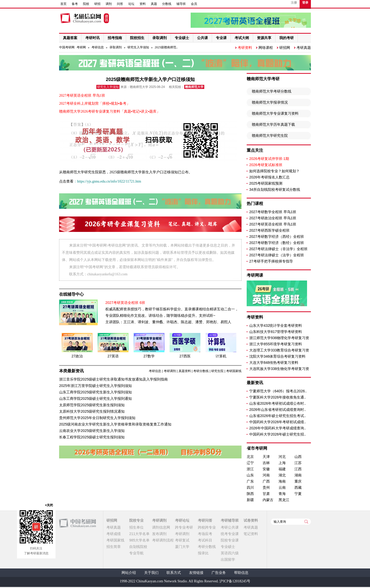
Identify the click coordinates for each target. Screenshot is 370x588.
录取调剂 (116, 47)
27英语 (113, 356)
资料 (143, 4)
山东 (250, 475)
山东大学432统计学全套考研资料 (276, 325)
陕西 (250, 494)
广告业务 (219, 573)
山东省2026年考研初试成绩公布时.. (278, 403)
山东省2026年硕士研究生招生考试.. (278, 416)
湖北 (282, 475)
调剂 (109, 4)
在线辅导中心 (71, 294)
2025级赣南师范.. (166, 47)
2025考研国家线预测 (266, 183)
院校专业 (136, 520)
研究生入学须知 (138, 47)
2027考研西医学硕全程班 (269, 230)
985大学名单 (139, 540)
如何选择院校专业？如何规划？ (274, 171)
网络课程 (266, 48)
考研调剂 (170, 371)
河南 (266, 475)
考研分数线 (201, 371)
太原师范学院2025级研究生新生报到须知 (92, 405)
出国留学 (228, 559)
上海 (282, 463)
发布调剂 (159, 534)
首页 (63, 4)
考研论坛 (182, 520)
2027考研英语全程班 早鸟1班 (273, 224)
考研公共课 (230, 527)
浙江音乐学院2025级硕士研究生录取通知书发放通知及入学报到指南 (113, 379)
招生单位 (136, 527)
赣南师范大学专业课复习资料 (275, 113)
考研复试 (182, 540)
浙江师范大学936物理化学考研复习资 (279, 338)
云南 (282, 487)
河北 (282, 457)
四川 (250, 487)
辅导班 (181, 4)
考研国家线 (234, 371)
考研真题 (304, 48)
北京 (250, 457)
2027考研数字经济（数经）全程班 (277, 243)
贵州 (266, 487)
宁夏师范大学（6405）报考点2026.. (278, 391)
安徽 (266, 469)
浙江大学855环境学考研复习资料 (276, 344)
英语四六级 (230, 553)
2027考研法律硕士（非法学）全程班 (278, 249)
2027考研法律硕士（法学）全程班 (277, 255)
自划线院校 (138, 547)
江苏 (298, 463)
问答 (120, 4)
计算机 (221, 356)
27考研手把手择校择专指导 (271, 261)
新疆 (250, 500)
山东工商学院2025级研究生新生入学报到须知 (95, 392)
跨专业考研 (184, 527)
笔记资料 (251, 534)
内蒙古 (268, 500)
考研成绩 (114, 534)
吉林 (266, 463)
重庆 (298, 481)
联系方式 (174, 573)
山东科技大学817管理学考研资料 (276, 332)
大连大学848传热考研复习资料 (274, 363)
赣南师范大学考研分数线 (272, 91)
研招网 (285, 48)
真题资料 (185, 371)
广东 (250, 481)
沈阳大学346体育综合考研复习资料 (277, 356)
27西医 (185, 356)
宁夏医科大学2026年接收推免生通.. (278, 397)
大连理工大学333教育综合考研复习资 (279, 350)
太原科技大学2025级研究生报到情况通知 (92, 411)
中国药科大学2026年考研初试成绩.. (278, 422)
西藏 (298, 487)
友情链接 (196, 573)
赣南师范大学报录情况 (270, 102)
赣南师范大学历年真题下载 (273, 124)
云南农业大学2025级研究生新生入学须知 (92, 431)
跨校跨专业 (207, 527)
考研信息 (98, 47)
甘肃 (266, 494)
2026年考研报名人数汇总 (269, 177)
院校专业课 (230, 540)
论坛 (131, 4)
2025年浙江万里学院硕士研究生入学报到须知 (95, 386)
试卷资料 (251, 520)
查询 (306, 522)
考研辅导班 (230, 520)
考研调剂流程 (163, 540)
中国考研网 (77, 523)
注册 (294, 3)
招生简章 (114, 547)
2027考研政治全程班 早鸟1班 (273, 218)
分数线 (167, 4)
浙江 (250, 469)
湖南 (298, 475)
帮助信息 (241, 573)
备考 (75, 4)
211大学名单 (139, 534)
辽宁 (250, 463)
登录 (305, 3)
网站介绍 (129, 573)
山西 (298, 457)
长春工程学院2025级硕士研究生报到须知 (92, 437)
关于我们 (151, 573)
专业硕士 (228, 547)
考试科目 (205, 540)
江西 (298, 469)
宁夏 (298, 494)
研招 (97, 4)
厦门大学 (182, 547)
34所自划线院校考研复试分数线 (275, 189)
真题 (154, 4)
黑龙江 (284, 500)
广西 (266, 481)
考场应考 (205, 534)
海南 (282, 481)
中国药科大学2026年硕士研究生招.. (278, 434)
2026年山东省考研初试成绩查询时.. (278, 410)
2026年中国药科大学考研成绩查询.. (278, 428)
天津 (266, 457)
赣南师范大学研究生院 (270, 135)
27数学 (149, 356)
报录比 (203, 553)
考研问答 (205, 520)
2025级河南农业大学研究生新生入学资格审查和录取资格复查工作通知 (115, 424)
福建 (282, 469)
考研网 (81, 47)
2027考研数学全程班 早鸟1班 (273, 212)
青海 (282, 494)
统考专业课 (230, 534)
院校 (86, 4)
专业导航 (136, 553)
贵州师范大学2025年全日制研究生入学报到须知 (97, 418)
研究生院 (217, 371)
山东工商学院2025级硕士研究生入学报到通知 (95, 399)
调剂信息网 (161, 527)
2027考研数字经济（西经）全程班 (277, 237)
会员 (194, 4)
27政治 (77, 356)
